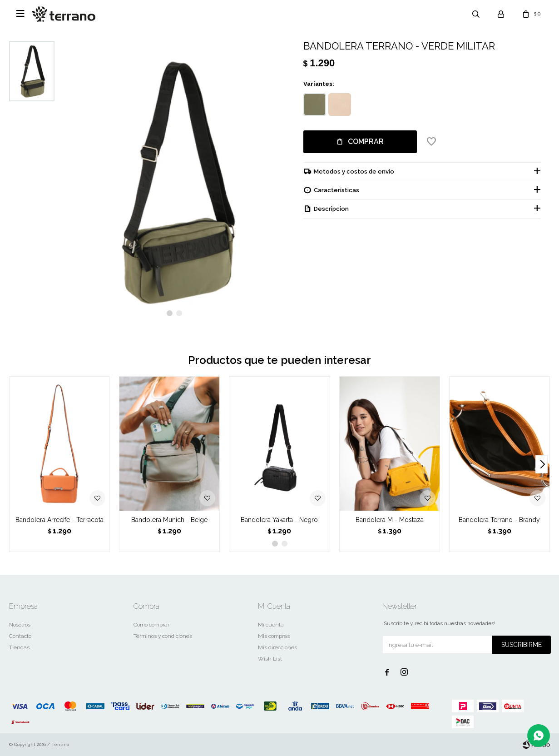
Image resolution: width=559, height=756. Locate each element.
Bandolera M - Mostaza (390, 520)
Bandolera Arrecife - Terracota (59, 520)
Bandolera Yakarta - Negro (279, 520)
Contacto (20, 636)
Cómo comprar (151, 625)
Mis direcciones (277, 647)
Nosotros (20, 625)
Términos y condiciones (163, 636)
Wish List (270, 659)
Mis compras (274, 636)
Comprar (366, 142)
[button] (170, 313)
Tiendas (19, 647)
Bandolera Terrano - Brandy (499, 520)
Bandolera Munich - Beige (169, 520)
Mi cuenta (271, 625)
